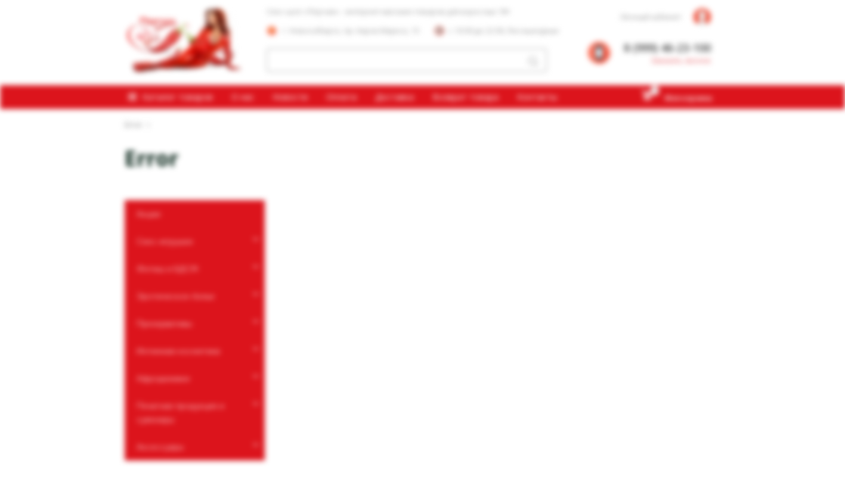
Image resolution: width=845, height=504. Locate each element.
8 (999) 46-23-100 (667, 48)
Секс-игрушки (165, 242)
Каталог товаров (178, 97)
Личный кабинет (650, 17)
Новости (290, 97)
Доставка (394, 97)
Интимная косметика (178, 351)
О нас (243, 97)
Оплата (341, 97)
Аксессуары (160, 447)
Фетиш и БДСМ (167, 269)
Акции (148, 214)
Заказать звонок (681, 60)
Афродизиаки (163, 379)
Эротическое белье (176, 296)
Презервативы (164, 324)
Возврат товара (465, 97)
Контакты (537, 97)
